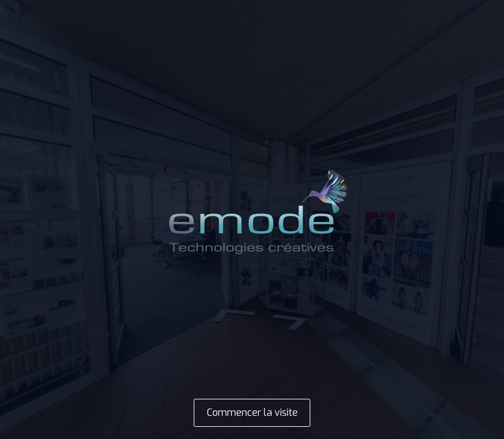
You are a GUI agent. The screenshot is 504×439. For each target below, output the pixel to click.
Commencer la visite (252, 412)
